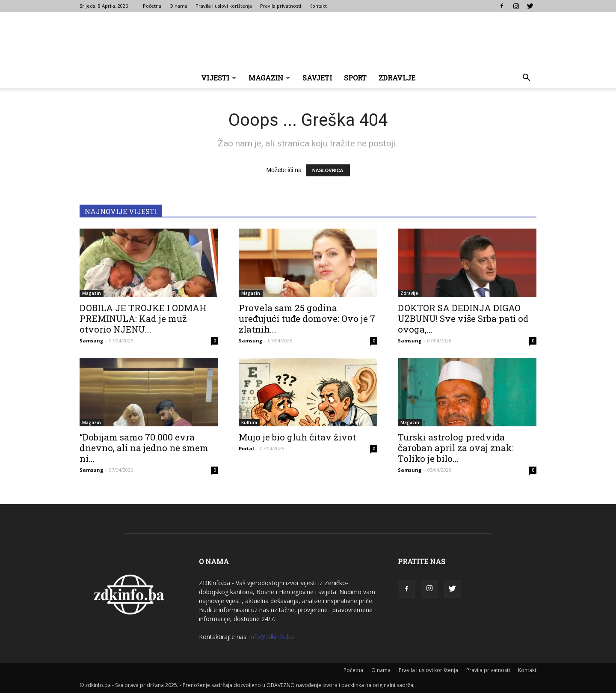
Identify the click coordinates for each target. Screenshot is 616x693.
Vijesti (219, 78)
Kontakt (318, 6)
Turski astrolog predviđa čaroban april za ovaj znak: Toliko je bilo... (456, 448)
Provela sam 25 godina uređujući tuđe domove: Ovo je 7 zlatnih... (307, 318)
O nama (178, 6)
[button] (526, 79)
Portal (246, 448)
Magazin (269, 78)
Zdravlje (397, 78)
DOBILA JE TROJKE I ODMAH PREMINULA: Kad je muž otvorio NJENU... (143, 318)
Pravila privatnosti (281, 6)
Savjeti (317, 78)
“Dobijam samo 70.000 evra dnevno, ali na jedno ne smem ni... (144, 448)
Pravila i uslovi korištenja (224, 6)
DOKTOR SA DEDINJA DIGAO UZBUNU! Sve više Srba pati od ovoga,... (463, 318)
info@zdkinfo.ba (272, 637)
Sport (355, 78)
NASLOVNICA (328, 170)
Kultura (249, 422)
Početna (152, 6)
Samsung (91, 341)
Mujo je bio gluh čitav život (297, 437)
